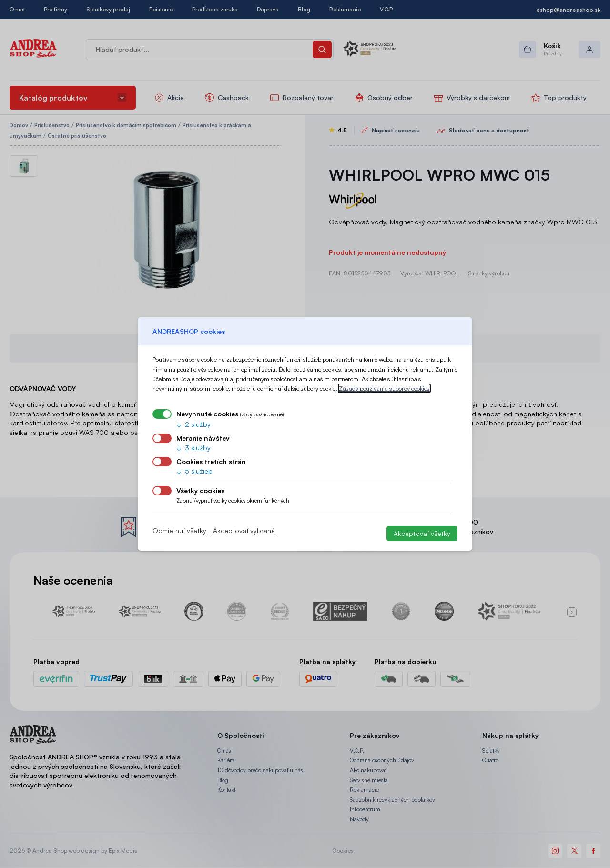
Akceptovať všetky (422, 533)
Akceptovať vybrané (244, 531)
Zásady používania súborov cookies (384, 388)
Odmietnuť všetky (179, 531)
